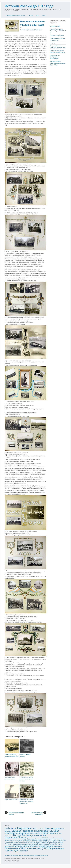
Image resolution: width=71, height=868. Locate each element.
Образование (38, 30)
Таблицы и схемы (55, 26)
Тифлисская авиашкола (11, 800)
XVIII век (38, 829)
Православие (10, 842)
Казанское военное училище (25, 755)
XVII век (42, 829)
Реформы (36, 842)
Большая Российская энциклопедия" (30, 831)
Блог (37, 16)
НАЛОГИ (53, 43)
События (13, 855)
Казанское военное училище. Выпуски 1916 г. (11, 756)
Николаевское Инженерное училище (14, 813)
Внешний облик (58, 833)
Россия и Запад (10, 844)
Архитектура (52, 828)
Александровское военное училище (10, 778)
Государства (25, 855)
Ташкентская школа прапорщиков (39, 813)
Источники (38, 855)
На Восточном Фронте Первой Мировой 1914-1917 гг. (58, 31)
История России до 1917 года (29, 6)
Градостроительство (16, 838)
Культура (20, 840)
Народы (32, 855)
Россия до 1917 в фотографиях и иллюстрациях (55, 57)
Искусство (45, 838)
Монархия (27, 840)
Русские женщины (32, 844)
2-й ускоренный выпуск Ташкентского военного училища (26, 779)
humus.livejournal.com (28, 30)
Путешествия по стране (20, 842)
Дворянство (31, 838)
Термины (7, 855)
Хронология (45, 855)
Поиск (44, 16)
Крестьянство (13, 840)
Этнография (24, 851)
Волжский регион (9, 836)
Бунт (32, 833)
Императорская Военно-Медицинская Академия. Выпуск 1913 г (27, 802)
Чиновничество (58, 846)
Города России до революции (30, 835)
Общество (47, 840)
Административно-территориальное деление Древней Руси (58, 63)
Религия (30, 842)
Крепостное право (58, 838)
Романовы (44, 842)
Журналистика (37, 838)
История (51, 838)
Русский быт (53, 844)
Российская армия (55, 842)
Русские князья (43, 844)
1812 (6, 829)
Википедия (48, 833)
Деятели (19, 855)
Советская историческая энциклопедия (33, 846)
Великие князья (38, 833)
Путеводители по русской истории (16, 16)
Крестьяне (7, 840)
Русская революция (22, 844)
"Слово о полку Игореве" (57, 35)
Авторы (31, 16)
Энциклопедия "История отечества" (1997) (27, 848)
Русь (12, 846)
